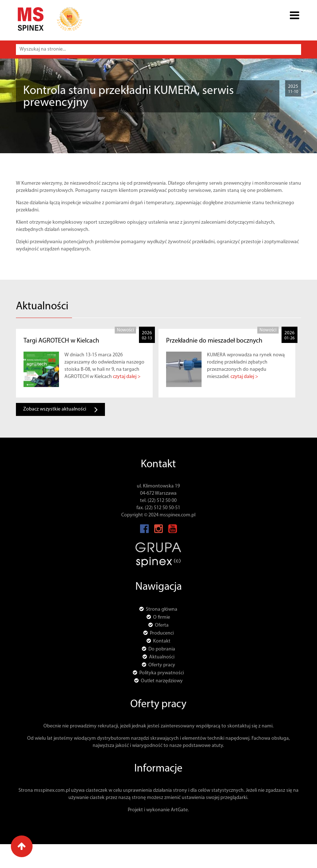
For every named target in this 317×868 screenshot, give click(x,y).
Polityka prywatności (162, 673)
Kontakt (162, 641)
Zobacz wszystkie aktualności (60, 410)
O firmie (162, 617)
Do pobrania (162, 649)
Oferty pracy (162, 665)
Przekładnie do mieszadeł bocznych (214, 341)
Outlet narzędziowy (162, 681)
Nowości (86, 126)
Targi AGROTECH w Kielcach (61, 341)
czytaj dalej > (127, 377)
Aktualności (58, 126)
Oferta (162, 625)
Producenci (162, 633)
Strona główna (22, 126)
